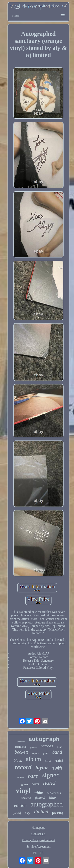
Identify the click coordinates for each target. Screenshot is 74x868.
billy (28, 813)
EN (35, 853)
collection (54, 793)
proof (17, 813)
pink (46, 753)
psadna (33, 747)
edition (20, 805)
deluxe (21, 777)
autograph (44, 740)
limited (41, 812)
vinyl (23, 791)
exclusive (21, 747)
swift (57, 768)
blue (52, 798)
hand (49, 783)
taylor (42, 768)
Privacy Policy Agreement (38, 840)
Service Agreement (38, 846)
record (23, 767)
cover (36, 784)
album (34, 759)
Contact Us (38, 834)
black (18, 760)
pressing (58, 813)
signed (51, 775)
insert (48, 761)
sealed (59, 761)
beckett (21, 752)
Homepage (38, 828)
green (25, 784)
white (38, 792)
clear (59, 747)
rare (33, 776)
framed (40, 798)
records (47, 746)
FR (42, 853)
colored (26, 798)
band (57, 752)
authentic (21, 742)
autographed (47, 804)
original (36, 754)
